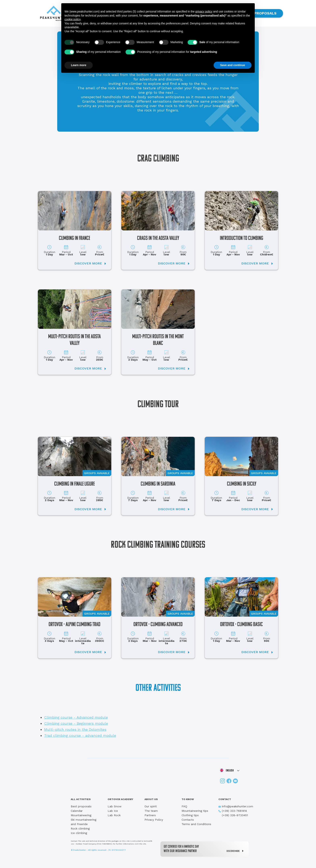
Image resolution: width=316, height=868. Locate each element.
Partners (150, 815)
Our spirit (151, 806)
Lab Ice (113, 811)
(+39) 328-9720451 (233, 815)
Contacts (188, 820)
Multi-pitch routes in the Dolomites (75, 729)
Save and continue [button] (233, 65)
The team (151, 811)
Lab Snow (115, 806)
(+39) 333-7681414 (233, 811)
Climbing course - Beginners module (76, 723)
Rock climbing (80, 828)
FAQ (184, 806)
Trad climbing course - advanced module (80, 735)
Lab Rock (114, 815)
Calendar (77, 811)
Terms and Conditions (196, 824)
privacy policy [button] (204, 11)
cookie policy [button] (72, 19)
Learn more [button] (79, 65)
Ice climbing (79, 833)
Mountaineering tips (195, 811)
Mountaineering (81, 815)
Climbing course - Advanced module (76, 717)
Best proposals (81, 806)
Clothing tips (190, 815)
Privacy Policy (154, 820)
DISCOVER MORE (236, 851)
